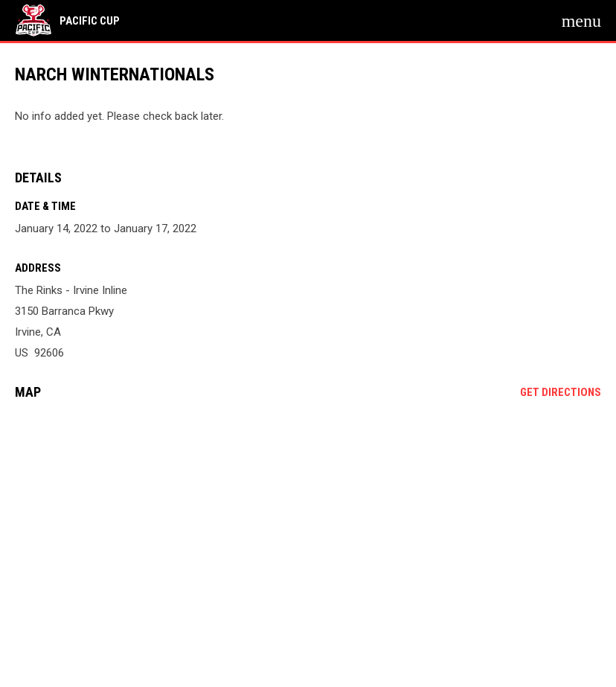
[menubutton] (581, 21)
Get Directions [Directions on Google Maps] (561, 392)
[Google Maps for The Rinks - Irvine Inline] (308, 525)
